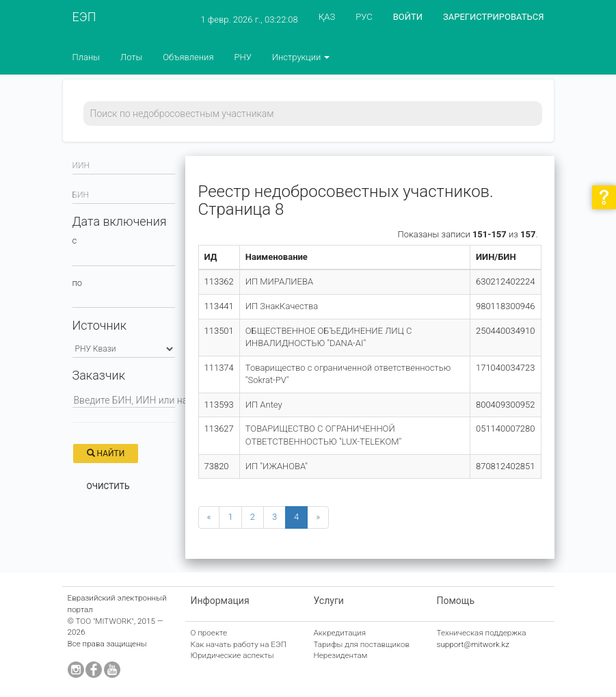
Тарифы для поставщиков (362, 644)
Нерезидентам (341, 655)
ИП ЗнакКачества (282, 306)
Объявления (188, 57)
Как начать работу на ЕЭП (239, 644)
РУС (364, 17)
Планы (86, 57)
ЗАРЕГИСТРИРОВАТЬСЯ (493, 17)
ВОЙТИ (408, 17)
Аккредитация (340, 633)
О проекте (209, 633)
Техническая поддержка (482, 633)
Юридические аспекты (232, 655)
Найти (106, 453)
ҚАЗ (327, 17)
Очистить (108, 486)
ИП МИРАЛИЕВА (279, 281)
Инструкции (301, 57)
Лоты (131, 57)
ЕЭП (84, 17)
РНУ (242, 57)
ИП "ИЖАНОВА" (277, 466)
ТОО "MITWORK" (105, 621)
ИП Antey (264, 405)
